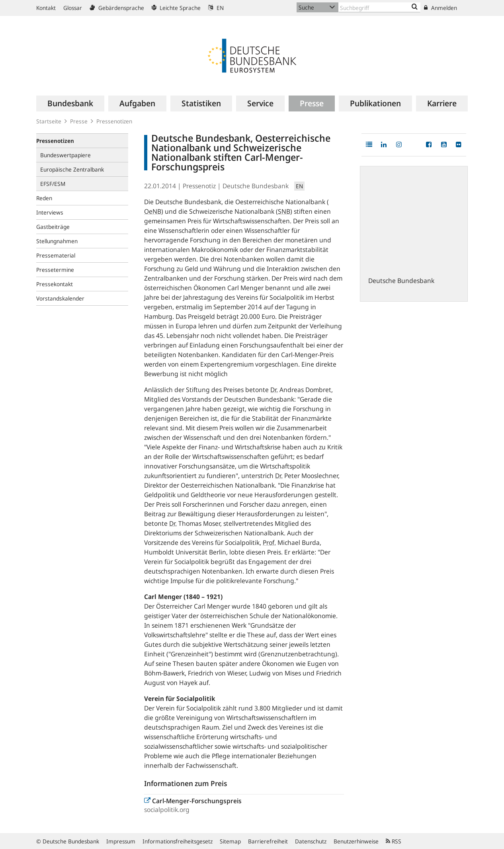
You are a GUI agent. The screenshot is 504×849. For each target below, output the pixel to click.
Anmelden (441, 8)
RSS (394, 841)
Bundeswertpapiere (65, 155)
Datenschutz (311, 841)
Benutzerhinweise (356, 841)
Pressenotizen (114, 121)
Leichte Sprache (176, 8)
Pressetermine (55, 270)
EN (216, 8)
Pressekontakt (55, 284)
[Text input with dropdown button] (379, 7)
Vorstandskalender (60, 298)
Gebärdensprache (117, 8)
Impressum (121, 841)
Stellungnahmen (57, 241)
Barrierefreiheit (268, 841)
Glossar (73, 8)
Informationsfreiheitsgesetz (178, 841)
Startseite (49, 121)
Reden (44, 198)
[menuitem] (70, 103)
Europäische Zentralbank (72, 169)
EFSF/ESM (53, 184)
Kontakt (46, 8)
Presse (79, 121)
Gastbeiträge (53, 227)
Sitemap (230, 841)
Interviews (50, 212)
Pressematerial (56, 255)
